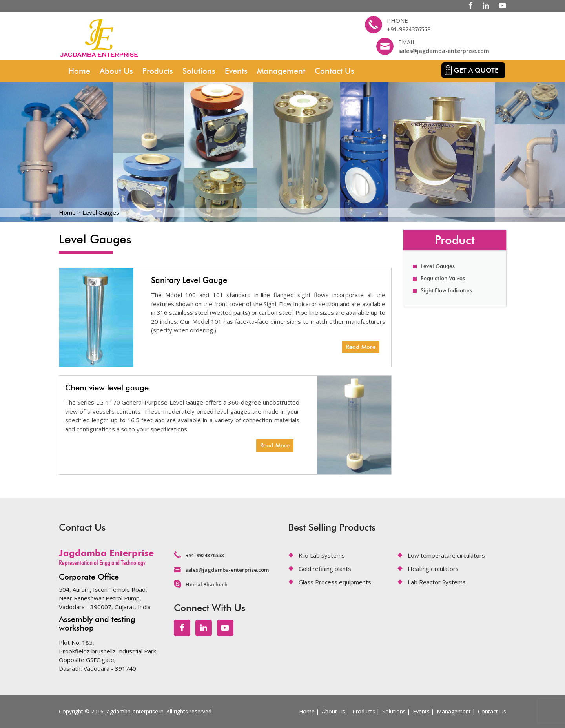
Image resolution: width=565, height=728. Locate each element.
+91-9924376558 (409, 29)
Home (79, 71)
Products (158, 71)
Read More (361, 347)
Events (236, 71)
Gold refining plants (325, 569)
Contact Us (334, 71)
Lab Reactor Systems (437, 582)
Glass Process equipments (335, 582)
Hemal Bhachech (207, 584)
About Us (116, 71)
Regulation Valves (443, 278)
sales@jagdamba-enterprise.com (444, 51)
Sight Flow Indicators (446, 291)
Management (281, 71)
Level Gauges (438, 266)
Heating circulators (433, 569)
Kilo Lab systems (322, 555)
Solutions (199, 71)
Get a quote (476, 70)
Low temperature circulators (446, 555)
